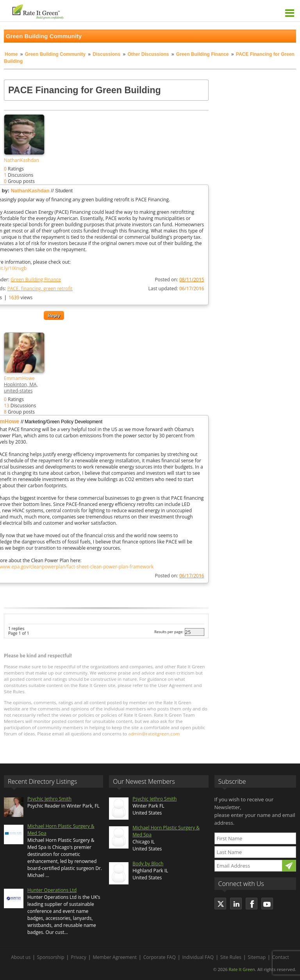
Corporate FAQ (160, 957)
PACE (13, 288)
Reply (54, 315)
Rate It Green (242, 969)
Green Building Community (55, 54)
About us (21, 957)
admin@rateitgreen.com (154, 734)
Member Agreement (115, 957)
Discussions (106, 54)
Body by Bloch (148, 864)
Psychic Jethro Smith (49, 799)
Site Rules (231, 957)
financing (31, 288)
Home (11, 54)
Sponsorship (51, 957)
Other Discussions (148, 54)
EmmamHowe (19, 378)
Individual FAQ (198, 957)
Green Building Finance (203, 54)
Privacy (79, 957)
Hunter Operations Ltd (52, 890)
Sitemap (257, 957)
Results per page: (169, 632)
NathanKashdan (21, 160)
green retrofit (58, 288)
